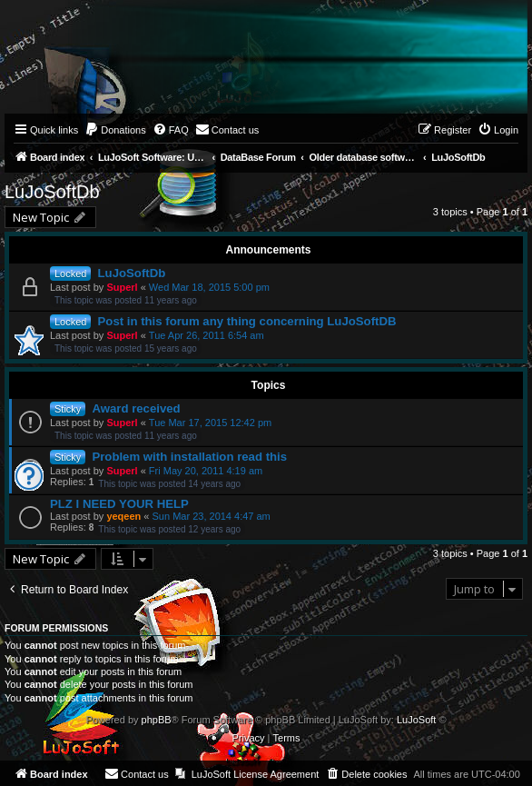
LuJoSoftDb (52, 192)
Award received (136, 408)
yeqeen (123, 516)
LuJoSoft (416, 720)
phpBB (157, 720)
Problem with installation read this (189, 457)
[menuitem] (115, 130)
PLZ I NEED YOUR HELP (119, 504)
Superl (122, 287)
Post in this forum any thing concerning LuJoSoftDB (247, 321)
